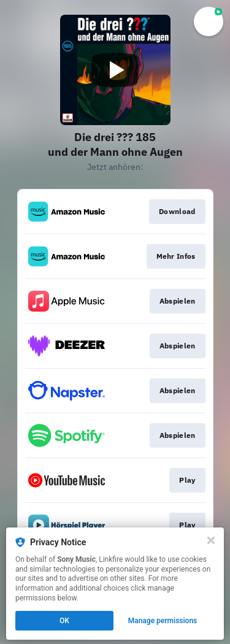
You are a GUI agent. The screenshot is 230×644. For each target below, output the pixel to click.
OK (64, 621)
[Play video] (115, 70)
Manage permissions (163, 621)
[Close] (211, 540)
